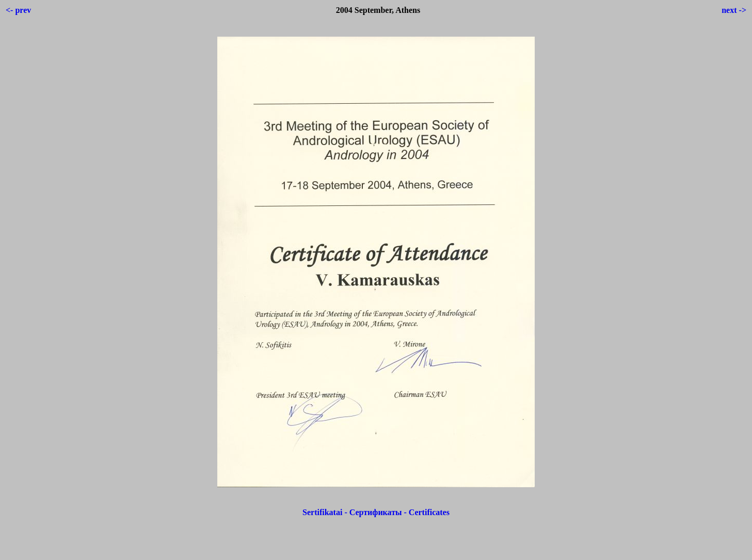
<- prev (18, 10)
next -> (734, 10)
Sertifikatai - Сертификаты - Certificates (376, 512)
